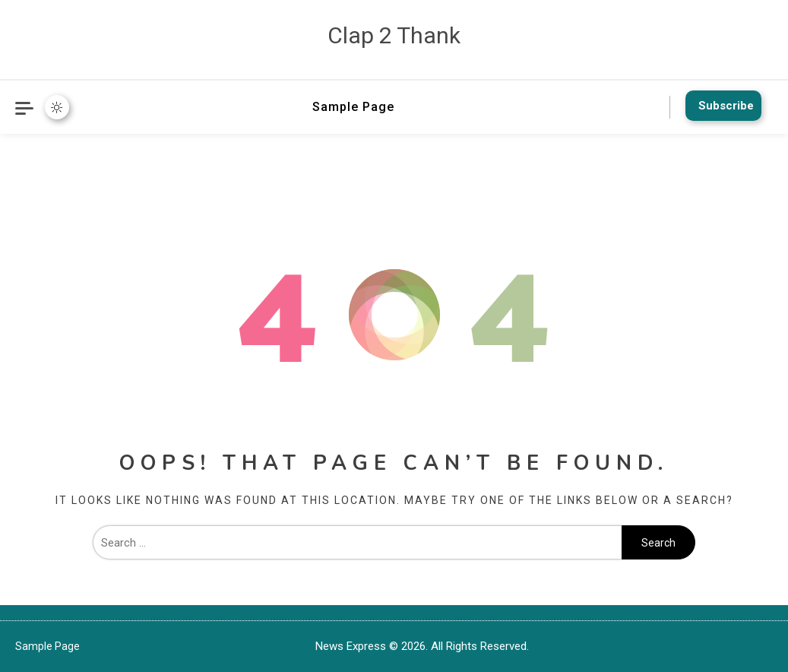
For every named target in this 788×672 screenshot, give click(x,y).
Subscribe (721, 106)
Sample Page (353, 107)
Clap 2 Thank (394, 35)
